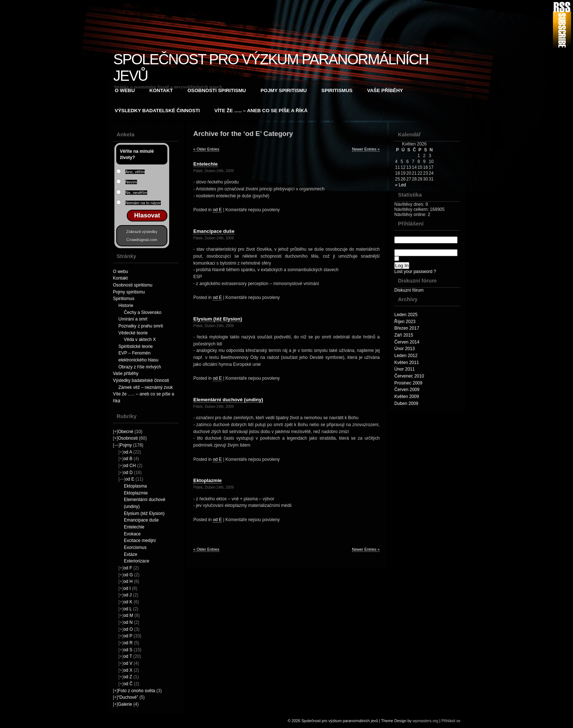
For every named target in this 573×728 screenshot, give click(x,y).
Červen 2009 (407, 390)
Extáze (131, 554)
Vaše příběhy (385, 90)
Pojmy (126, 445)
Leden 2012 (406, 356)
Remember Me (414, 259)
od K (128, 602)
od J (128, 595)
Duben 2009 (406, 403)
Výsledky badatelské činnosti (157, 111)
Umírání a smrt (133, 319)
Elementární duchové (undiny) (228, 400)
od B (128, 459)
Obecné (126, 432)
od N (128, 622)
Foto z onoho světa (137, 691)
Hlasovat (147, 215)
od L (128, 609)
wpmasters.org (425, 721)
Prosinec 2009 (408, 383)
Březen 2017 (407, 328)
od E (130, 479)
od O (128, 629)
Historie (126, 306)
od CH (130, 466)
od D (128, 473)
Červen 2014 (407, 342)
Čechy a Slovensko (143, 312)
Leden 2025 (406, 315)
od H (128, 581)
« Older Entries (206, 149)
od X (128, 670)
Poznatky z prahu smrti (141, 326)
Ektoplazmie (136, 493)
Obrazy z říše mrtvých (140, 367)
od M (128, 615)
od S (128, 650)
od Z (128, 677)
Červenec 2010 (409, 376)
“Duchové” (128, 697)
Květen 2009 (407, 397)
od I (127, 588)
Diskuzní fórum (409, 290)
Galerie (125, 704)
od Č (128, 684)
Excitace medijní (140, 541)
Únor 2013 (405, 349)
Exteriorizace (136, 561)
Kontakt (161, 90)
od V (128, 663)
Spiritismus (337, 90)
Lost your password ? (415, 272)
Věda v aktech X (140, 340)
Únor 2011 (405, 369)
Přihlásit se (451, 721)
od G (128, 575)
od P (128, 636)
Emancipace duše (141, 520)
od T (128, 656)
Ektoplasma (135, 486)
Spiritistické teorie (136, 346)
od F (128, 568)
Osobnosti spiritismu (217, 90)
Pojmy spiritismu (284, 90)
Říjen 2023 (405, 322)
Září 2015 (404, 335)
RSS (562, 25)
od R (128, 643)
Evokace (132, 534)
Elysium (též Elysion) (144, 513)
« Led (401, 185)
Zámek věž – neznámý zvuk (146, 387)
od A (128, 452)
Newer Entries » (366, 149)
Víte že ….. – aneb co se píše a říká (261, 111)
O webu (125, 90)
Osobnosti (128, 438)
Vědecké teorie (133, 333)
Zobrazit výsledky (142, 232)
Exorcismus (135, 547)
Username (426, 237)
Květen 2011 (407, 363)
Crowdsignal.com (142, 240)
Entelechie (134, 527)
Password (426, 249)
